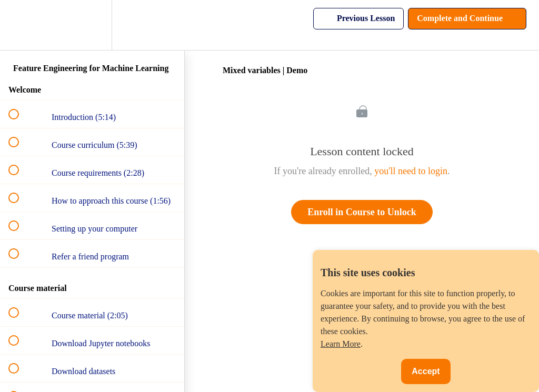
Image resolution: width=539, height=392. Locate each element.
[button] (19, 25)
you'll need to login (411, 171)
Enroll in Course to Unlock (362, 212)
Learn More (341, 344)
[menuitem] (92, 25)
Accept (426, 371)
